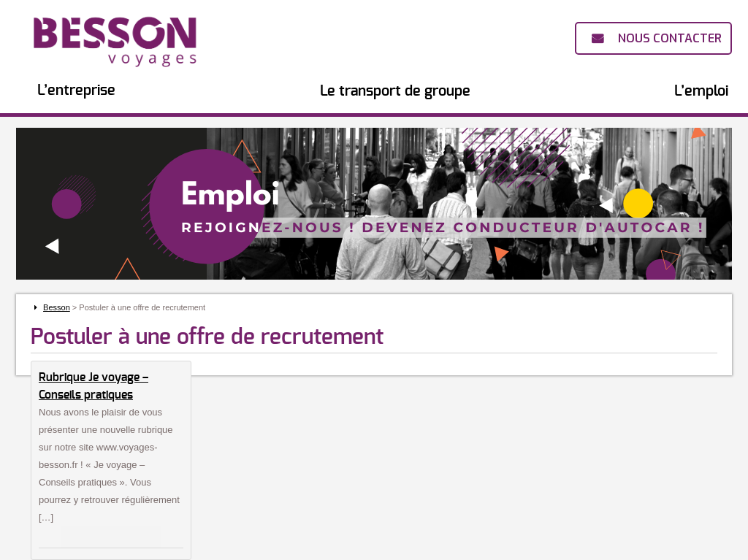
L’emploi (701, 91)
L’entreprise (76, 91)
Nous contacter (670, 38)
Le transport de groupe (395, 91)
